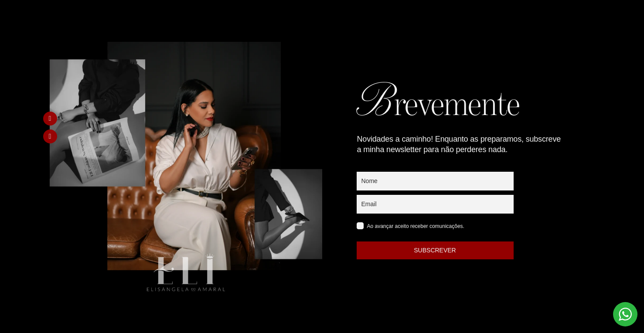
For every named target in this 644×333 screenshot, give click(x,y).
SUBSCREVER (435, 250)
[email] (435, 204)
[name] (435, 181)
